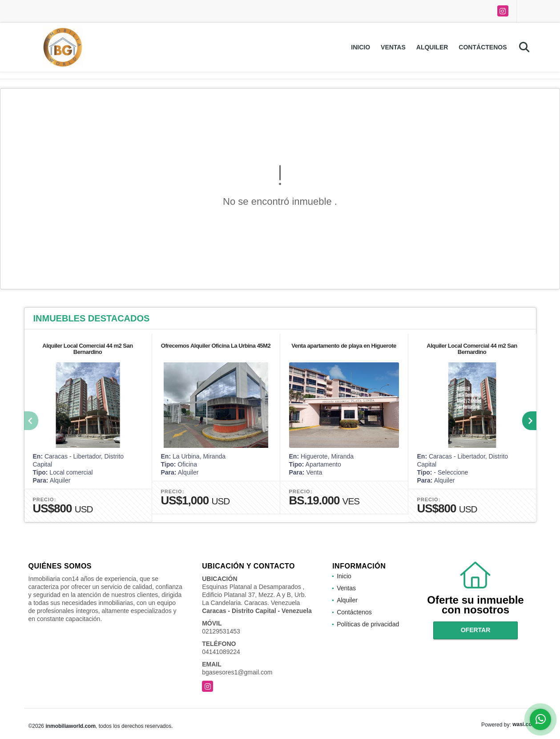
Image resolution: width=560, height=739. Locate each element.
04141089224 (221, 652)
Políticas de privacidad (368, 624)
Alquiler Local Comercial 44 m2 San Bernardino (87, 349)
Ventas (393, 47)
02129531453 (221, 631)
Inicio (361, 47)
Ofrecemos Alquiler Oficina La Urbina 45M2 (216, 346)
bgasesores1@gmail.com (237, 672)
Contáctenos (483, 47)
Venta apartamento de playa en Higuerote (344, 346)
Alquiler (432, 47)
